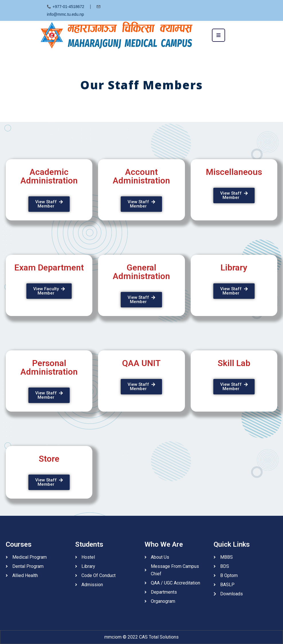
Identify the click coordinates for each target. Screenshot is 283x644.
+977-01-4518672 (68, 7)
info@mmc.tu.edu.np (66, 14)
